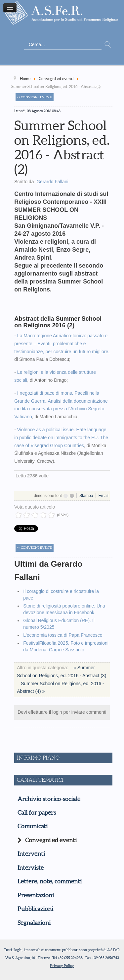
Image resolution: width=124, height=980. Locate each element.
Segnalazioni (34, 923)
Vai (108, 45)
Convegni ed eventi (51, 840)
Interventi (31, 854)
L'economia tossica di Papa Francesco (63, 635)
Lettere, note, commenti (50, 881)
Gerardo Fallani (52, 182)
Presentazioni (36, 895)
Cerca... (24, 40)
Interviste (31, 868)
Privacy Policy (62, 966)
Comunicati (33, 826)
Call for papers (37, 813)
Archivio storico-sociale (49, 799)
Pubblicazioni (35, 909)
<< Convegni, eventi (35, 97)
